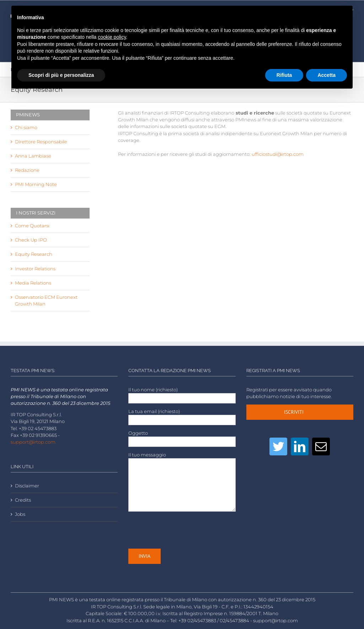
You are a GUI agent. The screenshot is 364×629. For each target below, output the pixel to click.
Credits (23, 500)
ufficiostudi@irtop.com (278, 154)
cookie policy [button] (112, 37)
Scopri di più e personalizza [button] (61, 75)
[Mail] (321, 446)
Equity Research (34, 254)
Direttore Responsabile (41, 142)
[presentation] (182, 530)
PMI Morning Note (36, 184)
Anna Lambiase (33, 156)
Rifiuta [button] (284, 75)
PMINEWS (28, 115)
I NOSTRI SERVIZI (36, 213)
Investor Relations (35, 269)
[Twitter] (278, 446)
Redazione (27, 170)
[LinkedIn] (300, 446)
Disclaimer (27, 486)
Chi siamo (26, 128)
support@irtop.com (33, 442)
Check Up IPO (31, 240)
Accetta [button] (326, 75)
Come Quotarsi (32, 226)
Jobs (20, 514)
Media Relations (33, 283)
